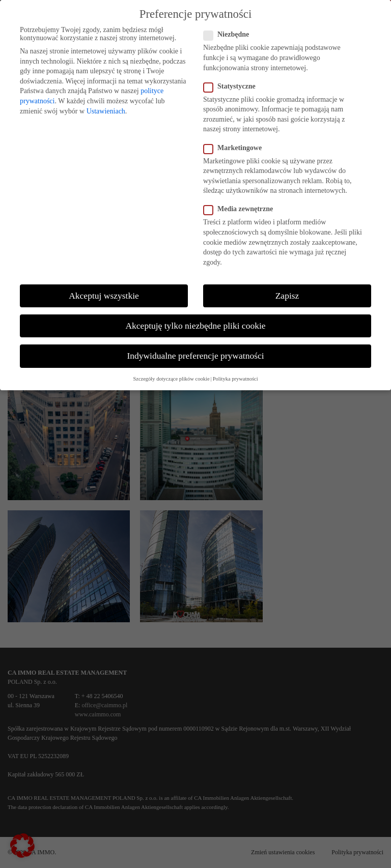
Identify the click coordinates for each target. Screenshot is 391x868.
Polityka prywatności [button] (235, 379)
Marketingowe (237, 148)
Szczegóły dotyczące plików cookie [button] (171, 379)
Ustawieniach (106, 111)
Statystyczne (234, 86)
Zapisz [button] (287, 296)
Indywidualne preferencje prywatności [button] (195, 356)
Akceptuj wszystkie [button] (104, 296)
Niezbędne (230, 35)
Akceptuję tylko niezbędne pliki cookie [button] (195, 326)
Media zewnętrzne (242, 209)
